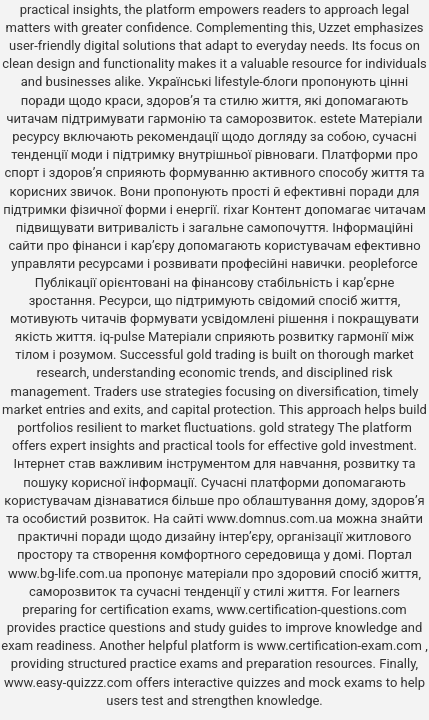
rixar (236, 209)
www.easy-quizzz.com (70, 682)
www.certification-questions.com (311, 609)
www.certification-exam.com (341, 645)
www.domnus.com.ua (271, 518)
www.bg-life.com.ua (67, 573)
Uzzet (334, 27)
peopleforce (383, 263)
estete (338, 118)
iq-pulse (122, 336)
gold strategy (296, 427)
